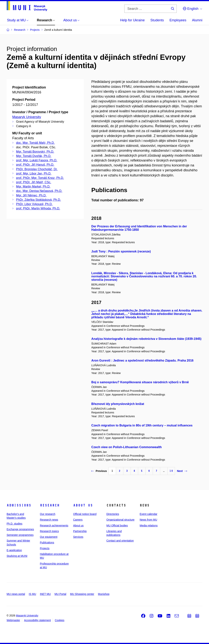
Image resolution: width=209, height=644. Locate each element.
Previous (99, 471)
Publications (47, 542)
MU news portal (16, 594)
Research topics (49, 531)
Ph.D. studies (14, 524)
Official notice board (85, 514)
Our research (48, 514)
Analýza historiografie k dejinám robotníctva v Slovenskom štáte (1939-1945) (146, 339)
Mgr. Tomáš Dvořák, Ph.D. (34, 156)
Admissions (19, 505)
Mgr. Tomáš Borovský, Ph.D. (35, 152)
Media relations (149, 526)
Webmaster (13, 620)
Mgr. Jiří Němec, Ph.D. (31, 195)
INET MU (45, 594)
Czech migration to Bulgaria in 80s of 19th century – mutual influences (142, 425)
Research (50, 505)
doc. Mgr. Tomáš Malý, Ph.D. (35, 143)
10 (171, 471)
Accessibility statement (37, 620)
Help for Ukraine (132, 20)
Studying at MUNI (17, 556)
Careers (78, 520)
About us (83, 505)
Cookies (60, 620)
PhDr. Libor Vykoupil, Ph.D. (34, 204)
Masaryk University (27, 117)
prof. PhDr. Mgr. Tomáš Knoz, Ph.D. (40, 178)
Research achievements (54, 526)
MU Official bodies (117, 526)
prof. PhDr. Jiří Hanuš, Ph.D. (35, 165)
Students (157, 20)
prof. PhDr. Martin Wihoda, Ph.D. (38, 208)
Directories (113, 514)
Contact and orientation (120, 541)
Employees (178, 20)
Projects (45, 548)
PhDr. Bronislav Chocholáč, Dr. (37, 169)
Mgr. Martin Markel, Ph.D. (33, 187)
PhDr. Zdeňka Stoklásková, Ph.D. (38, 200)
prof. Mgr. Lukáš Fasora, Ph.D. (37, 160)
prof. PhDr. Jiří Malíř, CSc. (34, 182)
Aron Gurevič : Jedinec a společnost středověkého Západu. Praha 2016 (142, 360)
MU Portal (60, 594)
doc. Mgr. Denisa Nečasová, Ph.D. (39, 191)
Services (78, 537)
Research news (49, 520)
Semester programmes (20, 535)
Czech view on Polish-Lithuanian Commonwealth (126, 447)
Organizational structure (120, 520)
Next (182, 471)
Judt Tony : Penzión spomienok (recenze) (121, 251)
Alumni (197, 20)
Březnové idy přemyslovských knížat (118, 404)
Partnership (80, 531)
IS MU (32, 594)
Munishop (104, 594)
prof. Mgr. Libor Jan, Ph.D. (34, 174)
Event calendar (148, 514)
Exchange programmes (20, 529)
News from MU (148, 520)
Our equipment (49, 537)
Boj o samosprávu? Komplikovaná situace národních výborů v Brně (140, 382)
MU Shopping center (82, 594)
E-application (14, 550)
